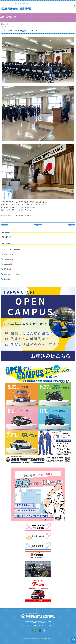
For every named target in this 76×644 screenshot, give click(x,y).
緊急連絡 (7, 279)
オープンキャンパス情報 (12, 249)
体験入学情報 (8, 254)
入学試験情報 (8, 259)
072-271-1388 (33, 625)
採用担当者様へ (9, 264)
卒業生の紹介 (8, 269)
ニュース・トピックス (8, 27)
